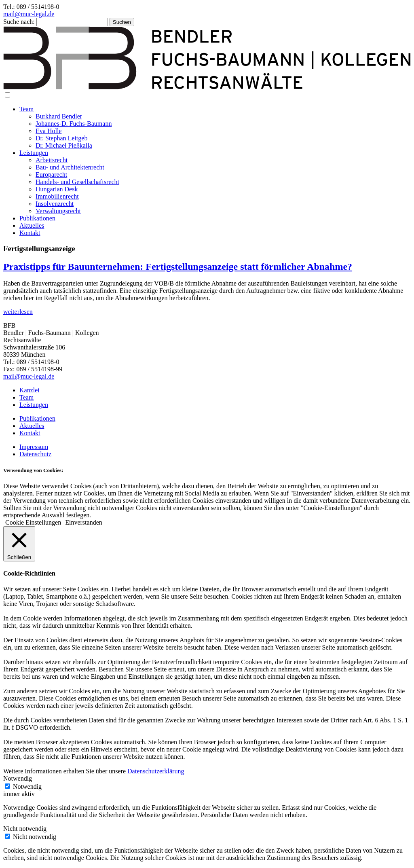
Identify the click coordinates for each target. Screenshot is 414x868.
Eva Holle (49, 131)
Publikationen (37, 218)
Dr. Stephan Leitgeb (61, 138)
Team (26, 109)
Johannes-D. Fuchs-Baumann (74, 124)
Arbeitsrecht (52, 160)
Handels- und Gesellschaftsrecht (77, 182)
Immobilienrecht (57, 196)
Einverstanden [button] (84, 522)
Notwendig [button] (18, 778)
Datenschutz (35, 454)
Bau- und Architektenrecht (70, 167)
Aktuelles (32, 225)
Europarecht (51, 175)
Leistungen (34, 153)
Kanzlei (30, 390)
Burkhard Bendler (59, 116)
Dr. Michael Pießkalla (64, 145)
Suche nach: (19, 22)
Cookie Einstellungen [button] (33, 522)
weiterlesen (18, 312)
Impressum (34, 447)
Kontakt (30, 233)
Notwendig (27, 786)
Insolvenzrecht (55, 204)
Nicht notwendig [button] (25, 829)
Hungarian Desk (57, 189)
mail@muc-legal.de (29, 14)
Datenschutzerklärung (156, 771)
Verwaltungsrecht (58, 211)
